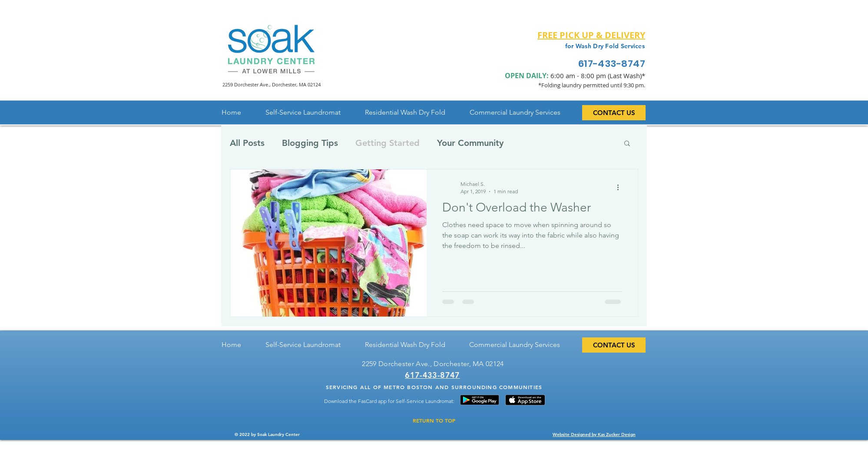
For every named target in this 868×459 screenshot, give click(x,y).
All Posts (247, 143)
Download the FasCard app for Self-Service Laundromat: (389, 401)
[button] (627, 144)
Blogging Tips (310, 143)
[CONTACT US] (614, 113)
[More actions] (621, 187)
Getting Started (388, 143)
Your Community (470, 143)
